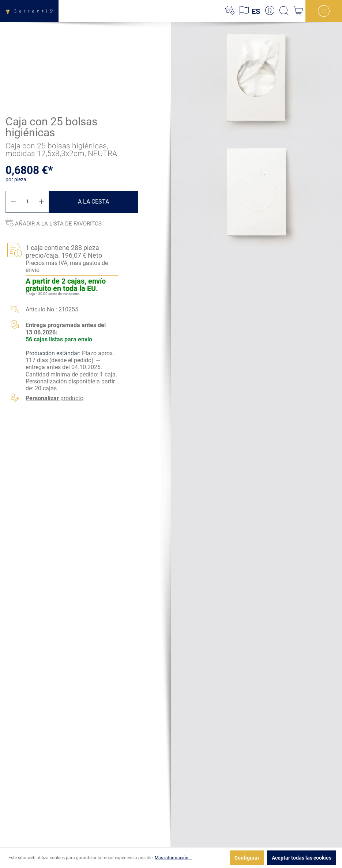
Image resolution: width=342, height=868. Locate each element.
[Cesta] (298, 11)
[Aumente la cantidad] (42, 201)
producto (55, 398)
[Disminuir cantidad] (13, 201)
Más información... (173, 858)
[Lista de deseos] (230, 11)
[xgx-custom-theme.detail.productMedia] (257, 79)
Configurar (247, 858)
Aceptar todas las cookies (302, 858)
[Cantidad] (27, 201)
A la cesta (93, 201)
